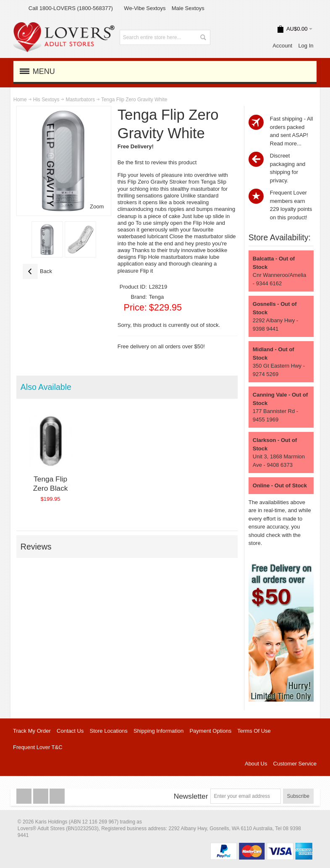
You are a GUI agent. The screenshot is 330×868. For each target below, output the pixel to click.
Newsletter (191, 796)
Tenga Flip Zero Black (51, 484)
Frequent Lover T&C (38, 747)
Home (20, 100)
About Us (256, 764)
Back (37, 271)
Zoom (97, 206)
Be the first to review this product (157, 162)
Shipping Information (158, 731)
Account (282, 46)
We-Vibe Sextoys (145, 8)
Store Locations (109, 731)
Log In (306, 46)
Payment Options (210, 731)
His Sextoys (46, 100)
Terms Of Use (254, 731)
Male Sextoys (188, 8)
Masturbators (80, 100)
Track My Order (32, 731)
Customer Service (295, 764)
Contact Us (70, 731)
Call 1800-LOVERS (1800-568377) (71, 8)
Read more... (286, 143)
